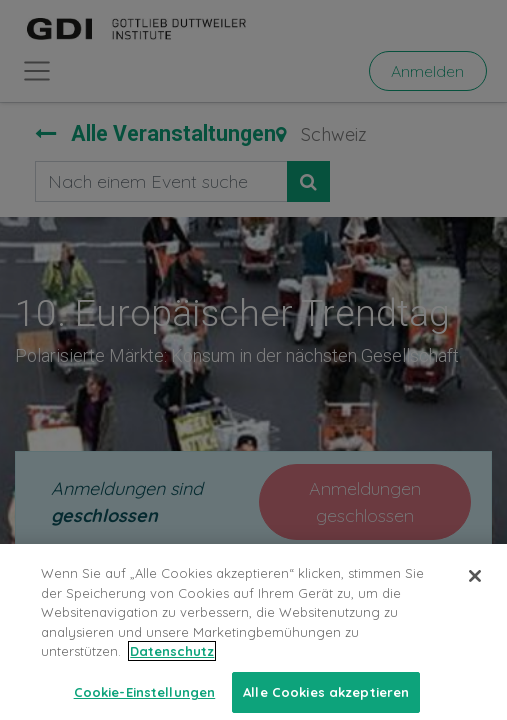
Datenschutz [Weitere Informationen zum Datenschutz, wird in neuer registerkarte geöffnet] (172, 670)
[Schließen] (475, 595)
